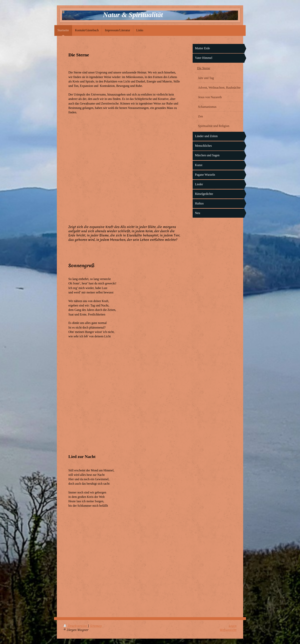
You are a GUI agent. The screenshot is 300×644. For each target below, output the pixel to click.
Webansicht (228, 630)
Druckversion (76, 626)
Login (233, 626)
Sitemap (96, 626)
